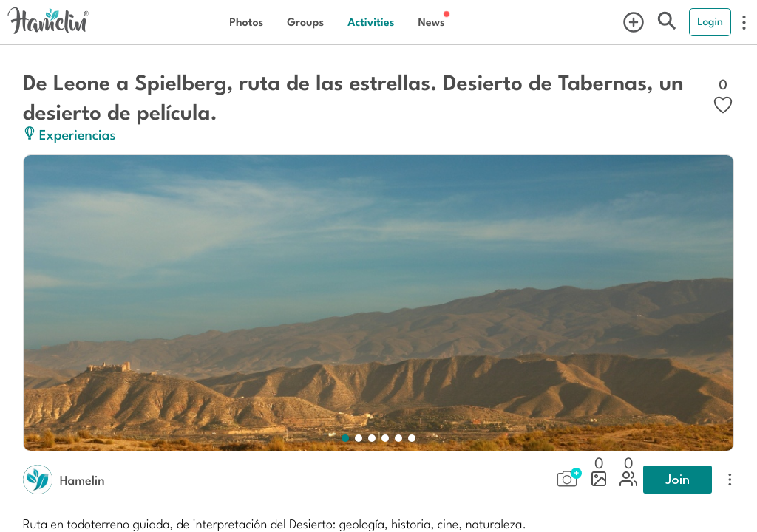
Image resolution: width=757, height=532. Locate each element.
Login (710, 21)
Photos (246, 22)
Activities (371, 22)
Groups (305, 22)
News (431, 22)
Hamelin (82, 480)
